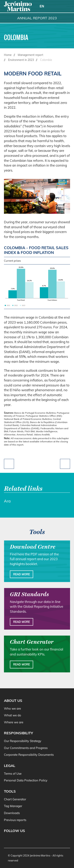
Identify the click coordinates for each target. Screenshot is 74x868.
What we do (13, 715)
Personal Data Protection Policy (26, 780)
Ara (7, 501)
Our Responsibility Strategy (23, 741)
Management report (30, 55)
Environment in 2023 (21, 60)
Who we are (12, 709)
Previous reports (15, 820)
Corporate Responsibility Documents (29, 755)
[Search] (57, 7)
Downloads (12, 813)
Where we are (14, 722)
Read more (22, 574)
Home (8, 55)
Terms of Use (13, 774)
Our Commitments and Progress (26, 748)
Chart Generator (15, 799)
